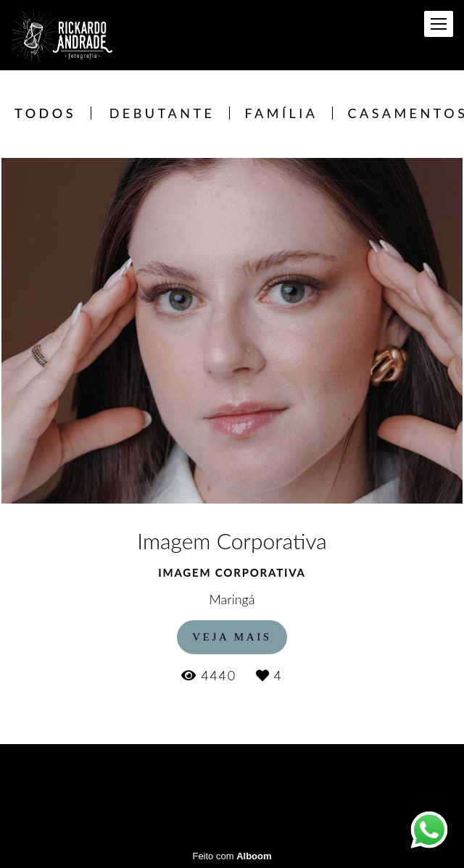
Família (281, 113)
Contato (306, 780)
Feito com (232, 856)
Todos (45, 113)
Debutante (162, 113)
